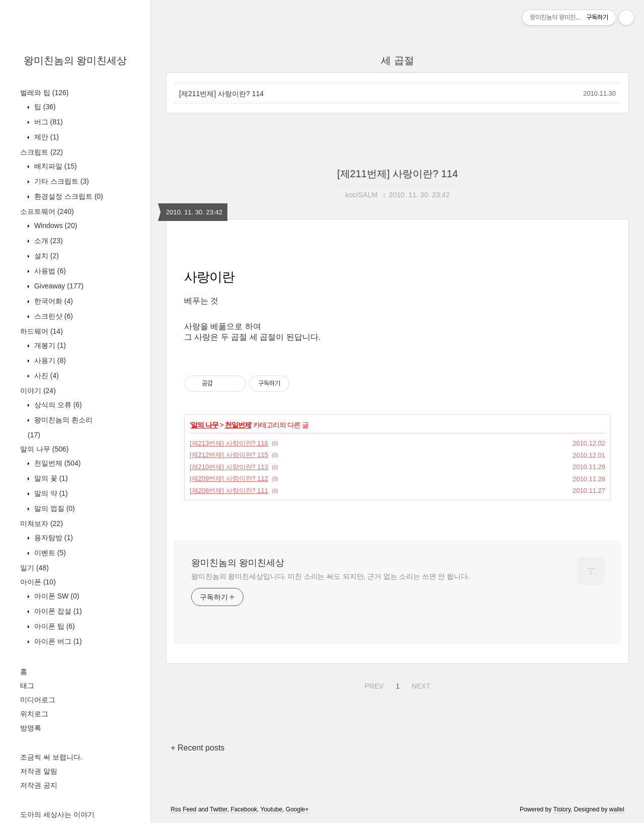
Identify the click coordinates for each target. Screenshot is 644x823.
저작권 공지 (39, 785)
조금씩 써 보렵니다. (51, 757)
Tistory (562, 809)
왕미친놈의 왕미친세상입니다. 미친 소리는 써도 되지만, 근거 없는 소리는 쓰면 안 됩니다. (330, 576)
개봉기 (49, 345)
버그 (48, 122)
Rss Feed (183, 809)
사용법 (49, 271)
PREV (373, 685)
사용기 (49, 360)
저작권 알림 (39, 771)
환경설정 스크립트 (68, 196)
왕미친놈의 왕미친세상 (75, 60)
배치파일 (55, 166)
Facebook (244, 809)
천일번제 (56, 463)
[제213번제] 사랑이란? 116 (229, 443)
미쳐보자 (42, 523)
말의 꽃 (50, 478)
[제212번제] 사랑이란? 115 (229, 455)
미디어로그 (38, 700)
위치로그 (34, 714)
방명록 (31, 728)
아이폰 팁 (54, 626)
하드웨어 (42, 331)
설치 (46, 256)
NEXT (420, 685)
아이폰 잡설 (57, 611)
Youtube (272, 809)
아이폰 (38, 582)
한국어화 (53, 301)
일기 (34, 568)
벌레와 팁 (44, 93)
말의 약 (50, 493)
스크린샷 (53, 316)
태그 (27, 686)
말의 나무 (44, 449)
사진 (46, 376)
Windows (55, 226)
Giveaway (58, 286)
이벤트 (49, 553)
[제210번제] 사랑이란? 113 (229, 467)
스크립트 (42, 152)
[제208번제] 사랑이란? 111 (229, 491)
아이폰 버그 (57, 641)
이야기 (38, 391)
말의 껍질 (54, 508)
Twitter (219, 809)
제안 (46, 137)
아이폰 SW (56, 596)
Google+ (297, 809)
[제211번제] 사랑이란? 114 (221, 94)
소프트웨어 (47, 211)
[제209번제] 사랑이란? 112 (229, 478)
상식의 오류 (57, 405)
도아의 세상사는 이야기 (57, 814)
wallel (617, 809)
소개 (48, 241)
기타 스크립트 (61, 181)
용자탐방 (53, 538)
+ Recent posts (197, 748)
